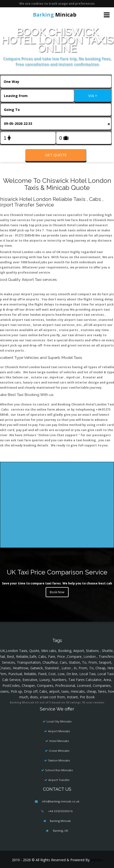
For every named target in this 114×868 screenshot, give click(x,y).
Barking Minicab (60, 821)
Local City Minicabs (59, 721)
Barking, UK (60, 831)
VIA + (93, 96)
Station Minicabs (59, 760)
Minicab (55, 15)
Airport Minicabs (59, 731)
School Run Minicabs (59, 770)
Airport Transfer (59, 780)
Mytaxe (96, 860)
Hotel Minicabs (59, 741)
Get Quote (56, 155)
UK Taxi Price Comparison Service (57, 572)
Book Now (57, 592)
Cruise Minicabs (59, 751)
